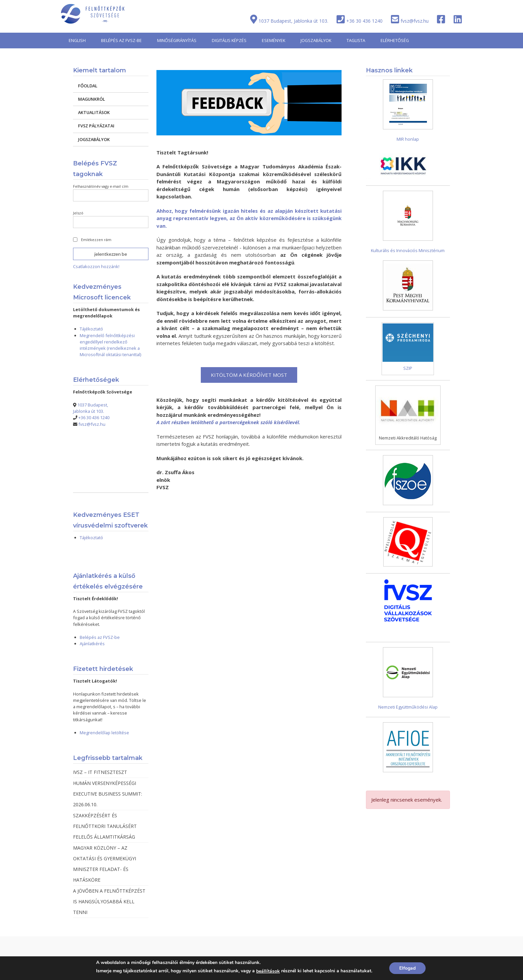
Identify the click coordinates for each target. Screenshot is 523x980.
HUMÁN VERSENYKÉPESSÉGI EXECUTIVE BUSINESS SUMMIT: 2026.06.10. (108, 794)
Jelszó (78, 213)
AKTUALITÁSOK (94, 112)
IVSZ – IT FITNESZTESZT (100, 772)
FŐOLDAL (88, 86)
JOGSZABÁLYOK (316, 40)
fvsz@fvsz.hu (415, 21)
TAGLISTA (356, 40)
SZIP (408, 368)
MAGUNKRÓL (92, 99)
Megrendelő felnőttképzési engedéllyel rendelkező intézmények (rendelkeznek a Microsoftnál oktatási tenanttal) (110, 345)
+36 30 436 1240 (364, 21)
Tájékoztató (91, 329)
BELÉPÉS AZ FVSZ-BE (121, 40)
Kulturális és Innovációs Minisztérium (408, 250)
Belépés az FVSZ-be (100, 637)
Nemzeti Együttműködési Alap (408, 707)
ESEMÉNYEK (274, 40)
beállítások (268, 971)
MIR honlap (408, 139)
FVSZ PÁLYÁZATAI (96, 126)
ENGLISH (77, 40)
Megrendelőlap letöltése (104, 733)
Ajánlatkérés (92, 644)
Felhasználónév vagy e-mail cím (101, 186)
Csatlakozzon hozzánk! (96, 266)
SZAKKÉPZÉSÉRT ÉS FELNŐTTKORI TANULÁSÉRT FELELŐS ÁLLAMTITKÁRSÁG (105, 826)
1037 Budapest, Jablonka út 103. (293, 21)
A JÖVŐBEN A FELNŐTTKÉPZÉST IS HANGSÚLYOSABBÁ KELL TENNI (109, 901)
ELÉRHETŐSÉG (395, 40)
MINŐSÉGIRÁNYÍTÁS (177, 40)
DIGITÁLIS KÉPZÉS (229, 40)
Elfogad (407, 968)
